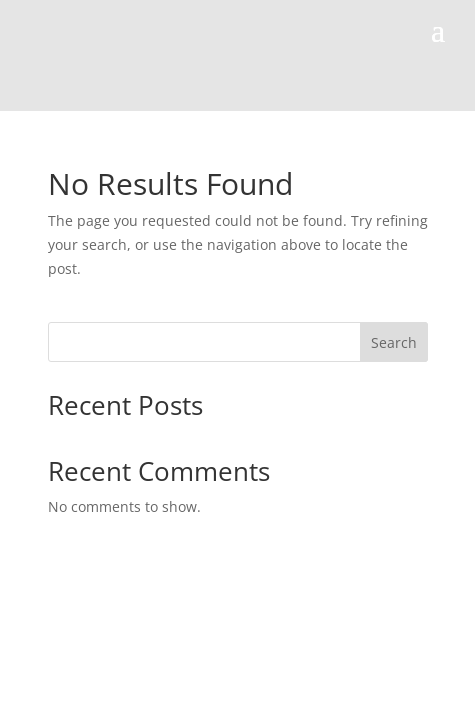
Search (394, 342)
